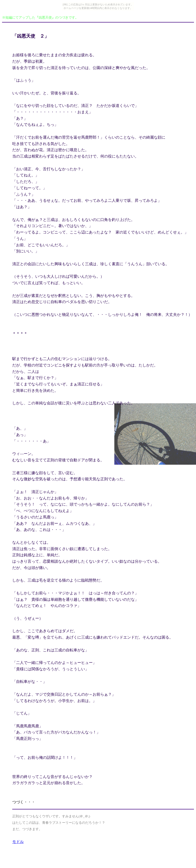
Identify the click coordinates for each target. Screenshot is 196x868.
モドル (18, 842)
